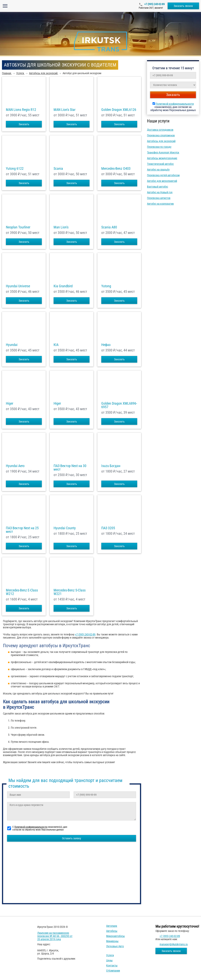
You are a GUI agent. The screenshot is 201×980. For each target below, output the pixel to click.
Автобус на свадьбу (158, 170)
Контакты (112, 965)
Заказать (24, 124)
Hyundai (12, 345)
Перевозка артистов (159, 198)
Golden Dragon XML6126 (119, 110)
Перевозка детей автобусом (163, 175)
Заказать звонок (183, 6)
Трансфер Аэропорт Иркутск (163, 152)
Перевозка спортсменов (161, 135)
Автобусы (112, 931)
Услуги (110, 955)
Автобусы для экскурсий (161, 141)
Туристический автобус (160, 164)
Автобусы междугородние (162, 158)
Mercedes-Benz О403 (116, 169)
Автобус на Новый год (160, 192)
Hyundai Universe (18, 286)
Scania (58, 169)
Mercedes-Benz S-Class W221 (70, 592)
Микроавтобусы (116, 936)
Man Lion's (61, 227)
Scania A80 (109, 227)
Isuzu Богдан (111, 466)
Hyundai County (65, 528)
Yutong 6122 (15, 169)
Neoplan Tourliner (18, 227)
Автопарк (112, 926)
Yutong (106, 286)
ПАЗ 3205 (108, 528)
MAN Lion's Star (64, 110)
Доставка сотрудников (160, 130)
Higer (10, 403)
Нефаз (106, 345)
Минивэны (112, 941)
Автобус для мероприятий (162, 181)
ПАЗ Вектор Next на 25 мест (22, 530)
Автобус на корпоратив (160, 204)
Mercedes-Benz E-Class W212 (22, 592)
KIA (56, 345)
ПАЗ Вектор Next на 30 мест (70, 468)
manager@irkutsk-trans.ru (174, 944)
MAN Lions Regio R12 (21, 110)
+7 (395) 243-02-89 (154, 4)
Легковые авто (115, 946)
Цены (109, 960)
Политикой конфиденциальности (175, 104)
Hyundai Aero (15, 466)
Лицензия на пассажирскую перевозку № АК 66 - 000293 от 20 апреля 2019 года (55, 936)
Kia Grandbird (63, 286)
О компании (113, 971)
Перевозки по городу (159, 147)
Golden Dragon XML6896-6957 (119, 405)
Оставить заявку (72, 838)
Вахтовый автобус (158, 187)
